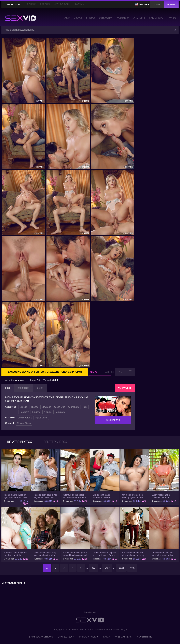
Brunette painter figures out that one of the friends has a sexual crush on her (15, 554)
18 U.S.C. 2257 (66, 637)
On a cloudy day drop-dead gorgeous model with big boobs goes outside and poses (133, 496)
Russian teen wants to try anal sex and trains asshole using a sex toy (163, 554)
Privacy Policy (89, 637)
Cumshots (73, 407)
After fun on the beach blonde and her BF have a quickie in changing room (75, 496)
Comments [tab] (23, 388)
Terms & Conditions (40, 637)
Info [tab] (8, 388)
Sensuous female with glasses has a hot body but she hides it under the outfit (133, 554)
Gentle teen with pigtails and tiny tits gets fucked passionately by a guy (104, 554)
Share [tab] (40, 388)
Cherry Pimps (24, 423)
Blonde (35, 407)
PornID (31, 4)
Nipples (48, 412)
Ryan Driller (41, 418)
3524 (121, 568)
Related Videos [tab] (55, 442)
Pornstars (60, 412)
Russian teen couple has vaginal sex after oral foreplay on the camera (45, 496)
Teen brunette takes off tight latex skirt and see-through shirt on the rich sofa (15, 496)
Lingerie (36, 412)
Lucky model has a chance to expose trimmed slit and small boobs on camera (162, 496)
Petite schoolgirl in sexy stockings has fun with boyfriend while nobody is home (45, 554)
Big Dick (24, 407)
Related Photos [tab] (20, 442)
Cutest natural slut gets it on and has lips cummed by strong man (75, 554)
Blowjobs (46, 407)
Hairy (85, 407)
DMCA (107, 637)
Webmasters (124, 637)
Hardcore (24, 412)
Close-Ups (60, 407)
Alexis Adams (25, 418)
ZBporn (45, 4)
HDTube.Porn (62, 4)
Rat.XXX (79, 4)
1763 (107, 568)
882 (93, 568)
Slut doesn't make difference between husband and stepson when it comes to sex (103, 496)
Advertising (145, 637)
